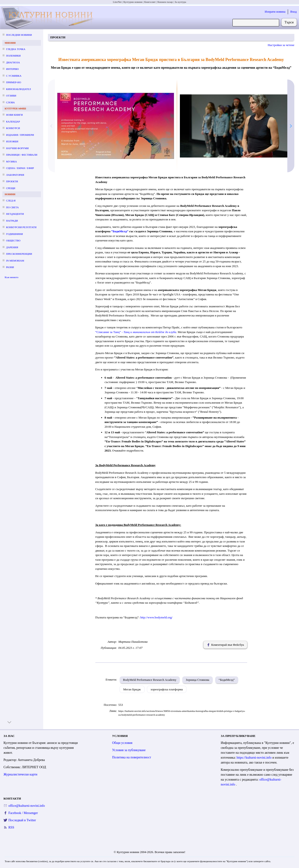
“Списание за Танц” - (109, 332)
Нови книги (14, 115)
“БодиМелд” (227, 680)
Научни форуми (17, 148)
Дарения (12, 247)
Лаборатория (15, 175)
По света (12, 207)
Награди (12, 221)
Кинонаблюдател (18, 89)
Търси (289, 22)
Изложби (12, 141)
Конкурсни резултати (21, 227)
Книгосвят (150, 2)
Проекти (12, 181)
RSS (11, 827)
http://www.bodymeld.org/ (157, 617)
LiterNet (117, 2)
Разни (10, 267)
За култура (180, 2)
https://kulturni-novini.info (255, 758)
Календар (13, 122)
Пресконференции (19, 254)
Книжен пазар (165, 2)
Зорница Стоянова (198, 680)
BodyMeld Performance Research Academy (150, 680)
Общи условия (122, 743)
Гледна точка (16, 49)
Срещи (11, 188)
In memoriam (15, 261)
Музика (11, 161)
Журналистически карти (20, 774)
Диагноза (13, 62)
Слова (10, 102)
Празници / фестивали (22, 155)
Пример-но (14, 82)
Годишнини (14, 234)
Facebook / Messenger (23, 813)
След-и (11, 201)
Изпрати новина (275, 12)
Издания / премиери (20, 135)
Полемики (13, 56)
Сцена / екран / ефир (20, 168)
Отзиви (11, 96)
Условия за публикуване (129, 750)
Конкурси (13, 128)
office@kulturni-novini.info (27, 806)
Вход (294, 12)
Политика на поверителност (132, 757)
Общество (13, 240)
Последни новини (19, 35)
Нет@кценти (15, 214)
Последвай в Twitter (22, 820)
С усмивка (14, 76)
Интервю (12, 69)
